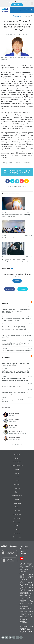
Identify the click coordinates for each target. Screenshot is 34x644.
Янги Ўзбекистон (17, 496)
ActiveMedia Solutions (26, 632)
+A (29, 16)
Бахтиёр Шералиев (16, 431)
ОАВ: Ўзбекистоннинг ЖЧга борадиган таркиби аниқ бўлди (17, 336)
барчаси (17, 444)
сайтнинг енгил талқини (25, 629)
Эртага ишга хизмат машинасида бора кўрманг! (17, 351)
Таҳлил (4, 316)
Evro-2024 (17, 511)
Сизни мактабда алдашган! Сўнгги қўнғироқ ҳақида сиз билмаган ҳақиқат (16, 344)
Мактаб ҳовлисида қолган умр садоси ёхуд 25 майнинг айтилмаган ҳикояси (17, 319)
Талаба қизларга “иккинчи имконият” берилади (17, 238)
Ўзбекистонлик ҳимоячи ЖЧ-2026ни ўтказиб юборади (16, 401)
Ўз (27, 10)
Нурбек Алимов (14, 414)
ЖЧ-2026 (5, 333)
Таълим (4, 212)
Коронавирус (17, 522)
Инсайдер (17, 488)
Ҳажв (17, 481)
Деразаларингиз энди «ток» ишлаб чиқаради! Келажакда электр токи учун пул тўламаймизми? (16, 311)
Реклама (23, 553)
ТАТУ (4, 163)
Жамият (4, 324)
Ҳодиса (17, 492)
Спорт (17, 507)
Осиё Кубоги (17, 514)
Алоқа (22, 556)
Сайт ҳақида (24, 547)
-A (26, 16)
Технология (17, 16)
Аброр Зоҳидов (14, 419)
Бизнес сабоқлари (17, 466)
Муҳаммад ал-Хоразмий (23, 163)
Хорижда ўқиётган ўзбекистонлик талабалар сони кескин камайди (16, 215)
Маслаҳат (17, 533)
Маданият (17, 484)
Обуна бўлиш (17, 5)
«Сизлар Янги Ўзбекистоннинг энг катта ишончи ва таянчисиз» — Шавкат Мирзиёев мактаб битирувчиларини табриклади (16, 328)
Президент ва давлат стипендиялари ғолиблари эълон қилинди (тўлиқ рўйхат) (15, 260)
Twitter (23, 289)
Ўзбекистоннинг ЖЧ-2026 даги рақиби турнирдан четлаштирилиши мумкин (15, 372)
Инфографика (17, 537)
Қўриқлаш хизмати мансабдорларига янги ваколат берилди (15, 393)
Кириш (21, 10)
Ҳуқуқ (4, 390)
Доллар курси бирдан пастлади (12, 386)
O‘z (25, 10)
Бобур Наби (13, 425)
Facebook (10, 289)
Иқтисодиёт (5, 384)
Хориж (4, 341)
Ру (29, 10)
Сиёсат (17, 458)
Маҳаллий (5, 348)
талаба (11, 163)
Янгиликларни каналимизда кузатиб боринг (17, 172)
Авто (17, 529)
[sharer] (8, 181)
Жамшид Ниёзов (15, 437)
